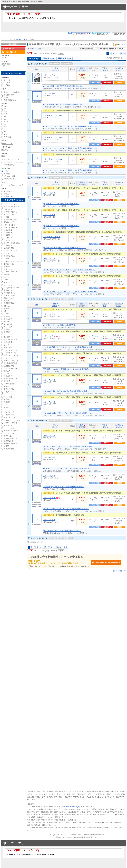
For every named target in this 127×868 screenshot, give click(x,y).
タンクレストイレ (11, 250)
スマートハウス (10, 417)
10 (54, 547)
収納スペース (9, 264)
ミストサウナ (9, 240)
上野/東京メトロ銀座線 (52, 237)
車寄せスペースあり (11, 355)
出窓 (6, 404)
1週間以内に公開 (10, 179)
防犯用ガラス (9, 303)
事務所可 (7, 332)
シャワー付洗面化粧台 (12, 243)
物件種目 (118, 68)
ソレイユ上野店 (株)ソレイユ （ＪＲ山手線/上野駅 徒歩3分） (66, 391)
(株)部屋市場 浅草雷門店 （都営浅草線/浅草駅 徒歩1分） (65, 248)
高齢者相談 (8, 324)
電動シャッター (10, 298)
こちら (112, 828)
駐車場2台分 (8, 441)
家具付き (7, 399)
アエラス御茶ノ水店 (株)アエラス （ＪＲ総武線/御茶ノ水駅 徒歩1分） (70, 270)
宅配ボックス (9, 290)
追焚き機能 (8, 230)
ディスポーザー (10, 222)
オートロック (9, 285)
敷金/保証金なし (10, 100)
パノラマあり (9, 197)
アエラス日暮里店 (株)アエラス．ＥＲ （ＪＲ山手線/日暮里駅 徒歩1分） (70, 292)
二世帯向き (8, 337)
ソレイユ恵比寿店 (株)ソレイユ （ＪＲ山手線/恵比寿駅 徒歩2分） (68, 447)
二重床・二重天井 (11, 423)
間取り (105, 68)
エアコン (7, 253)
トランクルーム (10, 269)
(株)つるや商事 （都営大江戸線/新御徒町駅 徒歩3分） (63, 86)
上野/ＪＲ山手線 (49, 75)
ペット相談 (8, 327)
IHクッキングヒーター (12, 209)
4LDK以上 (8, 137)
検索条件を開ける (36, 49)
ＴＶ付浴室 (8, 238)
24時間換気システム (11, 379)
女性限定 (7, 322)
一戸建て (7, 85)
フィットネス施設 (11, 353)
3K (5, 124)
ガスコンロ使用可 (11, 212)
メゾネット (8, 407)
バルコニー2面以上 (11, 431)
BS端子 (7, 275)
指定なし (7, 171)
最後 (65, 547)
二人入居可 (8, 319)
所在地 (55, 70)
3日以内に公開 (9, 176)
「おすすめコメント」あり (14, 185)
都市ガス (7, 371)
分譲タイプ (8, 392)
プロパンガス (9, 373)
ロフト (6, 410)
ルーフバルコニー (11, 428)
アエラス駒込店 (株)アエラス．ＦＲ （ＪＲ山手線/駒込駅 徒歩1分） (69, 347)
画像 (36, 69)
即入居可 (7, 317)
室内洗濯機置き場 (11, 363)
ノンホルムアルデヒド (12, 420)
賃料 (82, 68)
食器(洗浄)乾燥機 (10, 219)
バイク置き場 (9, 449)
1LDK (6, 114)
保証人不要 (8, 342)
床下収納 (7, 267)
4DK (6, 134)
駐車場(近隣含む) (10, 438)
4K (5, 132)
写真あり (7, 194)
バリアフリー (9, 394)
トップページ (7, 39)
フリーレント (9, 334)
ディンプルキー (10, 295)
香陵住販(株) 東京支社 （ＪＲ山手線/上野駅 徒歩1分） (64, 487)
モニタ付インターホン (12, 288)
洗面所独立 (8, 245)
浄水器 (6, 217)
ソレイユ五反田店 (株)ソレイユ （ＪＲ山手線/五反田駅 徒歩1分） (68, 413)
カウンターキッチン (11, 207)
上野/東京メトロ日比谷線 (53, 115)
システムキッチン (11, 204)
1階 (5, 311)
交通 (55, 68)
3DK (6, 127)
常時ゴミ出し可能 (11, 340)
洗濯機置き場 (9, 366)
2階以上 (7, 306)
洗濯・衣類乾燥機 (11, 368)
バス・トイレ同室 (11, 228)
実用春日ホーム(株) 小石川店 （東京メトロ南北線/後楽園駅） (67, 369)
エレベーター (9, 345)
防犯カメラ (8, 300)
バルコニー (8, 426)
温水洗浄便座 (9, 248)
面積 (105, 70)
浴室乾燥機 (8, 233)
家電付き (7, 402)
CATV (6, 280)
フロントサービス (11, 350)
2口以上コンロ (9, 214)
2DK (6, 119)
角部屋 (6, 314)
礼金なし (7, 97)
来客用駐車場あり (11, 443)
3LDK (6, 129)
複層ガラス (8, 376)
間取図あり (8, 191)
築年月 (118, 70)
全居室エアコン (10, 256)
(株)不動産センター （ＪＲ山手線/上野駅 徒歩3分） (62, 531)
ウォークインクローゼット (14, 261)
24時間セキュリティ (11, 293)
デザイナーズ (9, 412)
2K (5, 116)
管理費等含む (9, 95)
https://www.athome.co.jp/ (70, 807)
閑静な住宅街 (9, 389)
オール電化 (8, 397)
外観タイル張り (10, 415)
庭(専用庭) (8, 436)
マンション (8, 83)
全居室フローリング (11, 361)
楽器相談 (7, 329)
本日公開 (7, 174)
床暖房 (6, 259)
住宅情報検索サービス (20, 39)
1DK (6, 111)
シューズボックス (11, 272)
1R (5, 106)
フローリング (9, 358)
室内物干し (8, 381)
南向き (6, 387)
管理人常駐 (8, 348)
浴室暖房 (7, 235)
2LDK (6, 122)
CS (5, 277)
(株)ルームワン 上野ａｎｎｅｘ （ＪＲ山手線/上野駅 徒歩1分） (67, 469)
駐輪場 (6, 446)
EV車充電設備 (9, 384)
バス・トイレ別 (10, 225)
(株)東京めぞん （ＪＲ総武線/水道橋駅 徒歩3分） (61, 204)
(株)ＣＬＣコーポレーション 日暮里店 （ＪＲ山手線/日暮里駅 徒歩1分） (70, 126)
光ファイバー (9, 282)
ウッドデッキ (9, 433)
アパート (7, 80)
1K (5, 109)
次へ (123, 53)
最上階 (6, 309)
